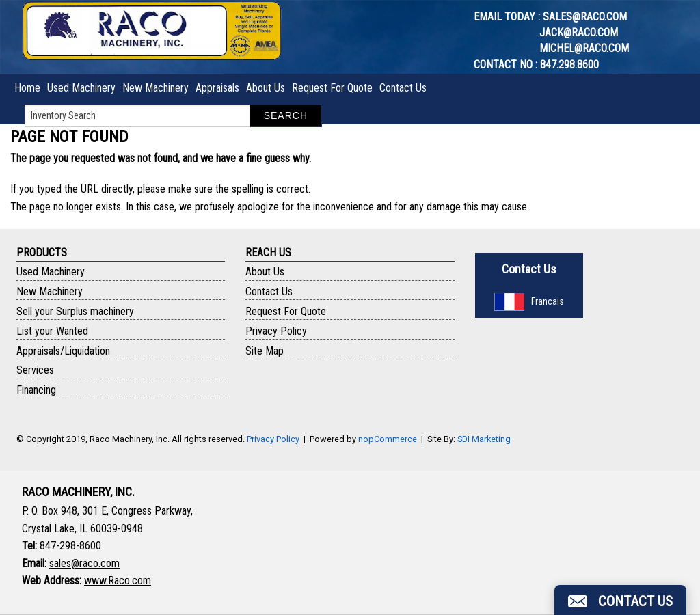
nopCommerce (388, 439)
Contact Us (403, 88)
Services (35, 370)
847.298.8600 (569, 65)
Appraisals (217, 88)
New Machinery (156, 88)
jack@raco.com (579, 32)
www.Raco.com (118, 580)
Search (286, 115)
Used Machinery (81, 88)
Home (27, 88)
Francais (529, 301)
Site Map (265, 351)
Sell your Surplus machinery (75, 311)
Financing (36, 390)
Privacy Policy (276, 331)
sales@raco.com (585, 17)
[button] (620, 600)
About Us (266, 88)
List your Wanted (52, 331)
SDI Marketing (484, 439)
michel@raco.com (584, 48)
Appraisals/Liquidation (63, 351)
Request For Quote (332, 88)
